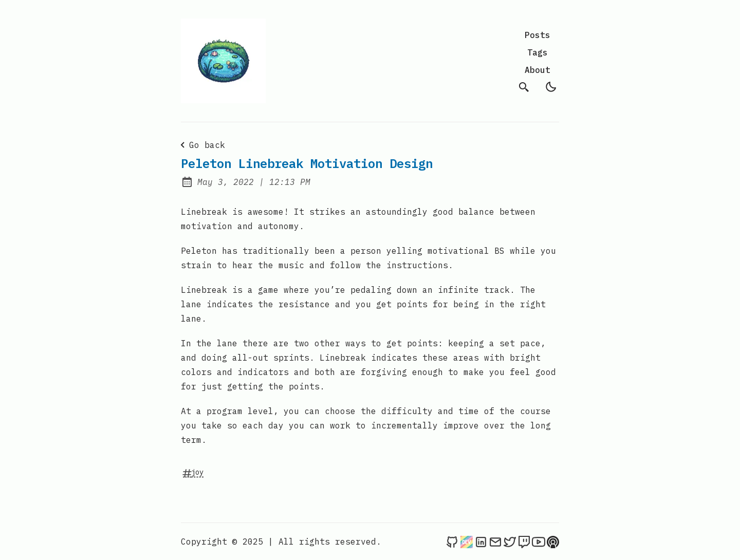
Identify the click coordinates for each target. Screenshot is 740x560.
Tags (538, 52)
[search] (524, 87)
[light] (551, 87)
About (538, 70)
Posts (538, 35)
